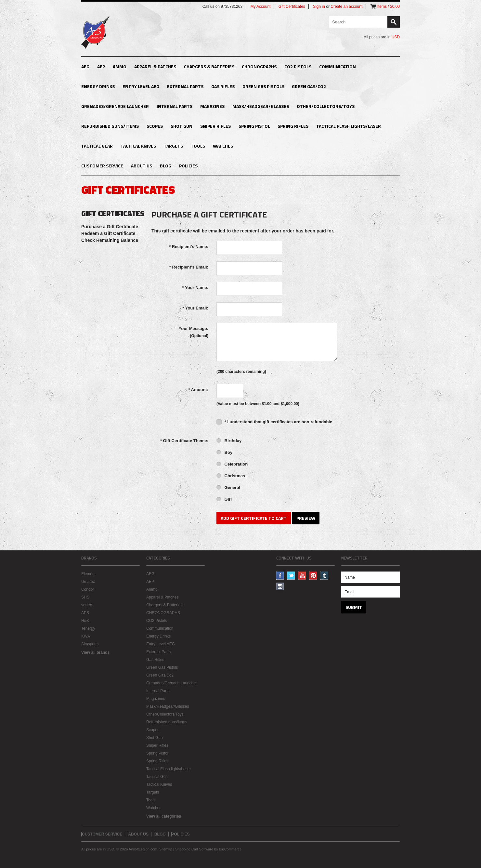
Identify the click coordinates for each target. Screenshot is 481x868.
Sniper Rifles (215, 126)
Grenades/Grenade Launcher (115, 106)
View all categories (164, 816)
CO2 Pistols (298, 66)
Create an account (346, 7)
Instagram (280, 587)
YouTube (302, 576)
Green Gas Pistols (263, 86)
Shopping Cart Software (194, 849)
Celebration (232, 465)
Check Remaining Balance (110, 240)
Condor (88, 589)
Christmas (231, 476)
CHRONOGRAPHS (259, 66)
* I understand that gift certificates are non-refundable (274, 422)
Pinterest (313, 576)
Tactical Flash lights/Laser (349, 126)
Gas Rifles (223, 86)
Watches (223, 146)
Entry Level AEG (141, 86)
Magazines (212, 106)
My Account (260, 7)
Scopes (155, 126)
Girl (224, 500)
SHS (85, 597)
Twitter (291, 576)
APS (85, 613)
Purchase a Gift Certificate (110, 227)
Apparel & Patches (155, 66)
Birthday (229, 441)
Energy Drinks (98, 86)
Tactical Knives (138, 146)
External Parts (185, 86)
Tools (198, 146)
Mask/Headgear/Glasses (261, 106)
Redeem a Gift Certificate (108, 233)
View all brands (95, 652)
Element (88, 574)
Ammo (120, 66)
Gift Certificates (292, 7)
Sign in (319, 7)
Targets (173, 146)
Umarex (88, 582)
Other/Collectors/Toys (326, 106)
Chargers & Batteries (209, 66)
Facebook (280, 576)
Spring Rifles (293, 126)
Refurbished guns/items (110, 126)
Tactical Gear (97, 146)
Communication (338, 66)
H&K (85, 621)
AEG (85, 66)
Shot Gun (182, 126)
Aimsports (90, 644)
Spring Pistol (254, 126)
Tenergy (88, 628)
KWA (86, 636)
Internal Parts (175, 106)
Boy (224, 453)
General (228, 488)
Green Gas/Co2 (309, 86)
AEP (101, 66)
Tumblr (325, 576)
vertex (87, 605)
